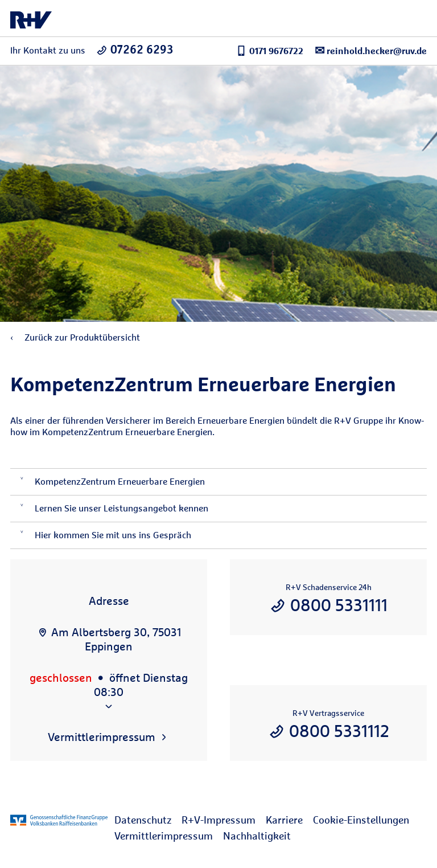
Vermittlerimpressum (164, 836)
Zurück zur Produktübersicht (75, 337)
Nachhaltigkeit (257, 836)
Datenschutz (143, 820)
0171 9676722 (270, 51)
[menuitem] (148, 820)
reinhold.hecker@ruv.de (371, 50)
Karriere (284, 820)
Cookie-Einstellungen (361, 820)
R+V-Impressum (218, 820)
